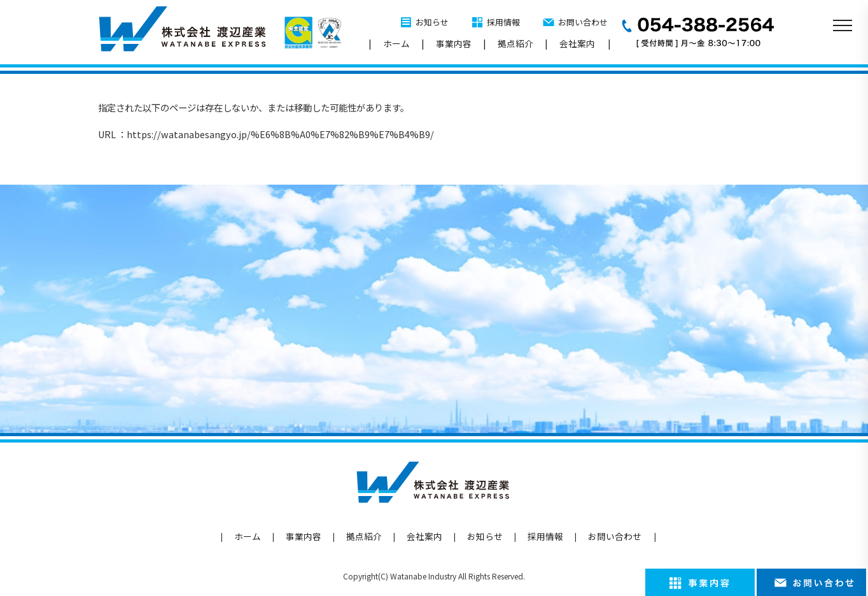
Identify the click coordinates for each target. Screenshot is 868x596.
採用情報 (503, 22)
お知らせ (432, 22)
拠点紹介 (515, 43)
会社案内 (577, 43)
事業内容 (454, 43)
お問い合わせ (583, 22)
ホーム (396, 43)
